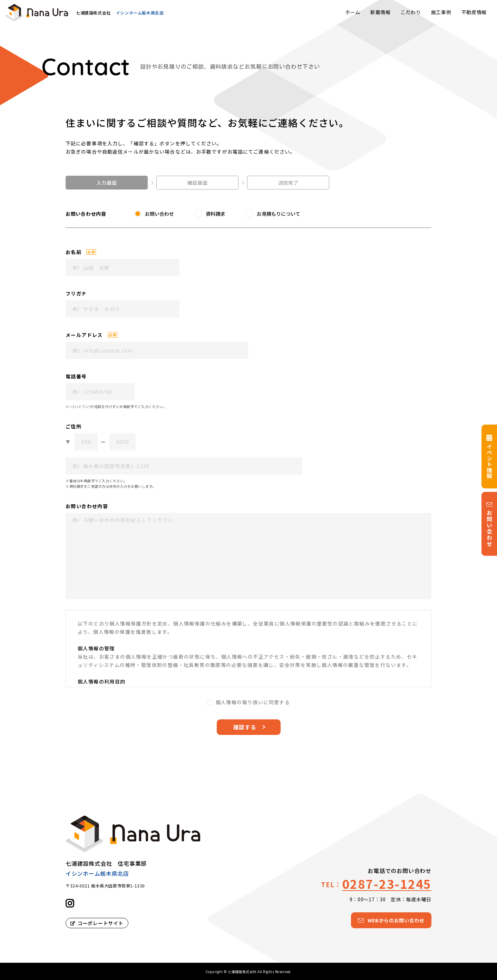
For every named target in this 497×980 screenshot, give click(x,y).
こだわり (411, 12)
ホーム (353, 12)
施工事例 (441, 12)
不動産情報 (474, 12)
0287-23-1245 (387, 884)
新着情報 (381, 12)
